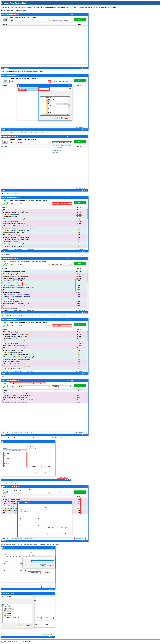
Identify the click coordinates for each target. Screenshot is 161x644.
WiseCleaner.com (18, 642)
